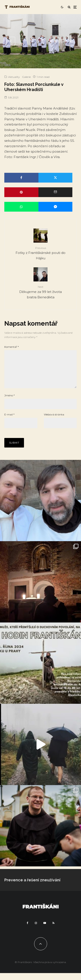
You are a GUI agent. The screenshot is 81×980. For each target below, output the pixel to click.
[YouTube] (45, 930)
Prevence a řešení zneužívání (32, 887)
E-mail (9, 421)
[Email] (56, 192)
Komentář (12, 347)
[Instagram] (36, 930)
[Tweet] (56, 178)
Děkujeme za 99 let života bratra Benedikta (40, 292)
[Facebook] (28, 930)
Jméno (10, 402)
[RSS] (53, 930)
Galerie (26, 77)
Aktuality (14, 77)
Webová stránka (54, 421)
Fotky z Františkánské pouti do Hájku (40, 253)
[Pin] (21, 192)
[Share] (21, 178)
